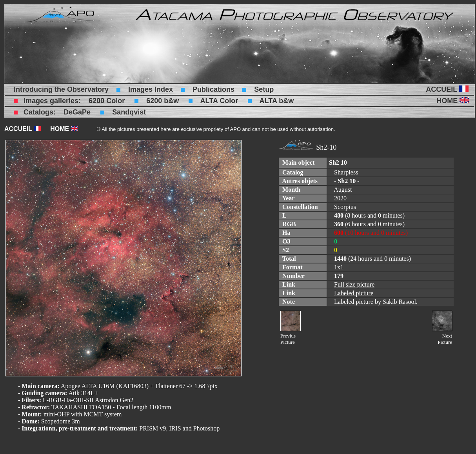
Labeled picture (354, 293)
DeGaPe (77, 112)
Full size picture (354, 284)
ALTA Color (219, 101)
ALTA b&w (277, 101)
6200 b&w (163, 101)
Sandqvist (129, 112)
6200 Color (107, 101)
